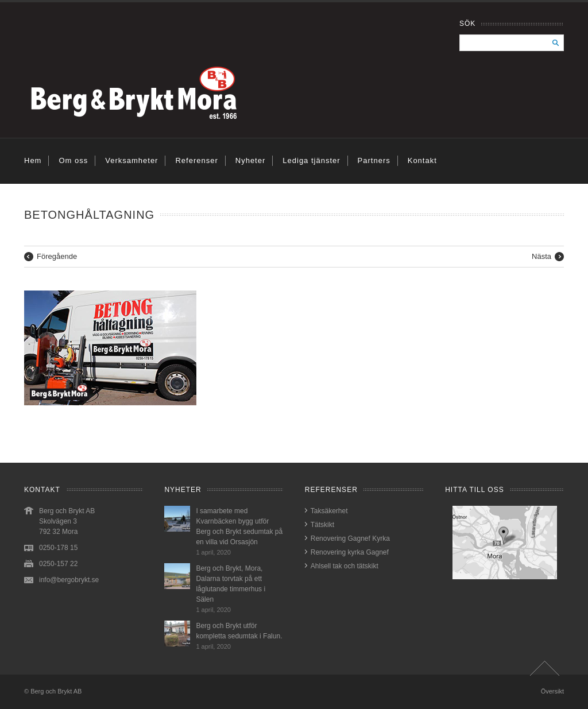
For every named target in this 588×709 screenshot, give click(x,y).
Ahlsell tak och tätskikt (345, 566)
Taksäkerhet (329, 511)
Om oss (73, 160)
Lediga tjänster (311, 160)
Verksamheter (131, 160)
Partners (374, 160)
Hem (33, 160)
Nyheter (251, 160)
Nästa (541, 256)
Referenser (196, 160)
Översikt (552, 691)
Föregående (57, 256)
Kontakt (422, 160)
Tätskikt (322, 525)
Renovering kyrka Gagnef (350, 552)
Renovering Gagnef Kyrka (350, 538)
